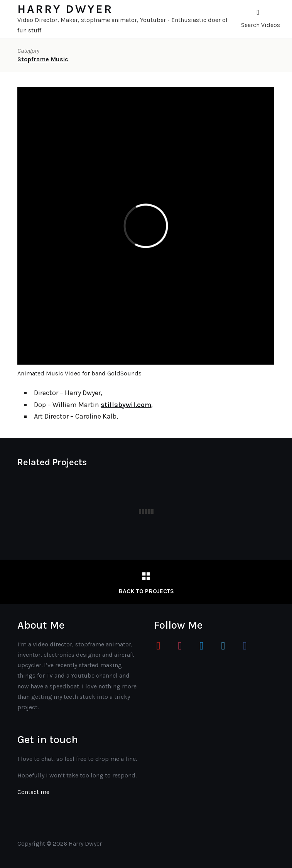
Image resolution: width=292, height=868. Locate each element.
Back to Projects (146, 591)
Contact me (33, 792)
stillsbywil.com (126, 405)
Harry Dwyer (65, 9)
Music (59, 59)
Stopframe (33, 59)
